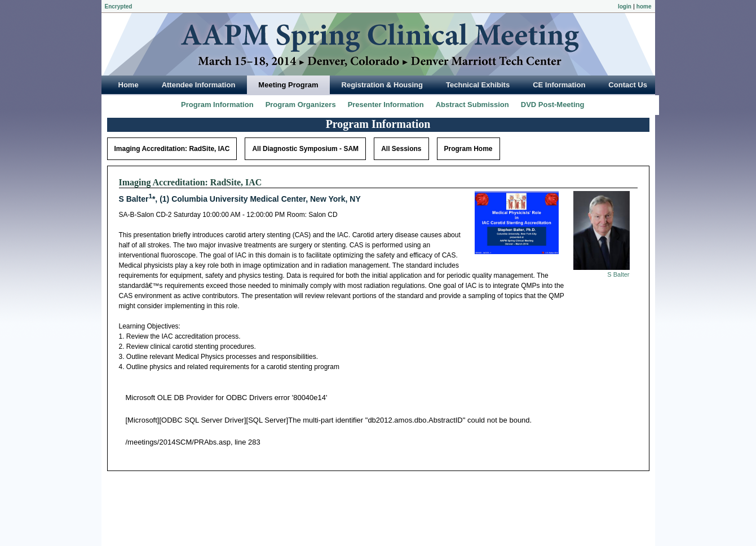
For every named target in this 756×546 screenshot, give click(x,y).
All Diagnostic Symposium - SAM (305, 149)
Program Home (468, 149)
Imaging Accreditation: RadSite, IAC (172, 149)
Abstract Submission (472, 105)
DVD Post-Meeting (553, 105)
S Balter (618, 274)
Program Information (217, 105)
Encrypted (119, 6)
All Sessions (401, 149)
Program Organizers (301, 105)
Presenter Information (386, 105)
